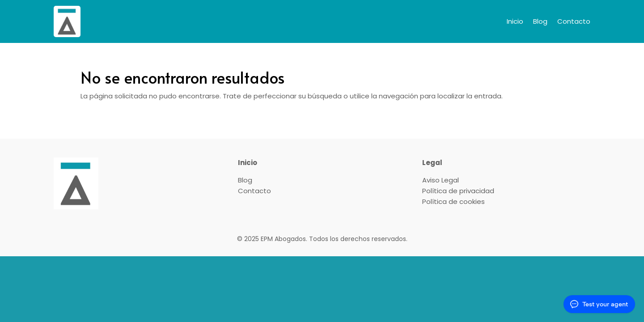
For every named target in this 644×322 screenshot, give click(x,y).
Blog (540, 21)
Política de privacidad (458, 191)
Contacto (574, 21)
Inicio (515, 21)
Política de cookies (453, 201)
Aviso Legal (441, 180)
